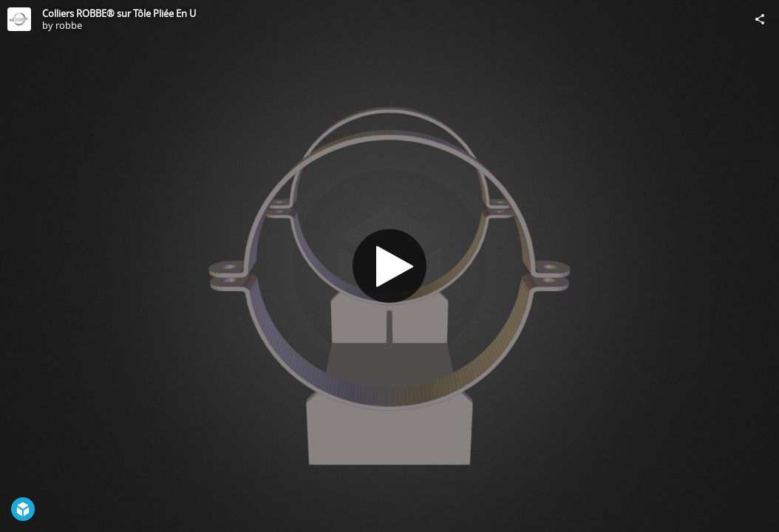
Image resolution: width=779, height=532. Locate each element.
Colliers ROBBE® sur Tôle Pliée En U (119, 13)
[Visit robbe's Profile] (19, 19)
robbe (69, 25)
